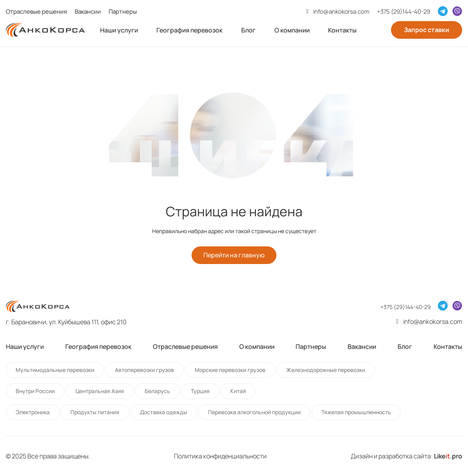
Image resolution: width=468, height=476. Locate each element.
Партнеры (123, 12)
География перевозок (189, 30)
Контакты (342, 30)
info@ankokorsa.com (341, 12)
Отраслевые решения (36, 12)
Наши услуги (119, 30)
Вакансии (88, 12)
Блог (248, 30)
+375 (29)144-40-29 (403, 12)
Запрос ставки (427, 30)
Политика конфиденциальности (220, 456)
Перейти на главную (234, 255)
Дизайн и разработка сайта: (406, 456)
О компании (292, 30)
